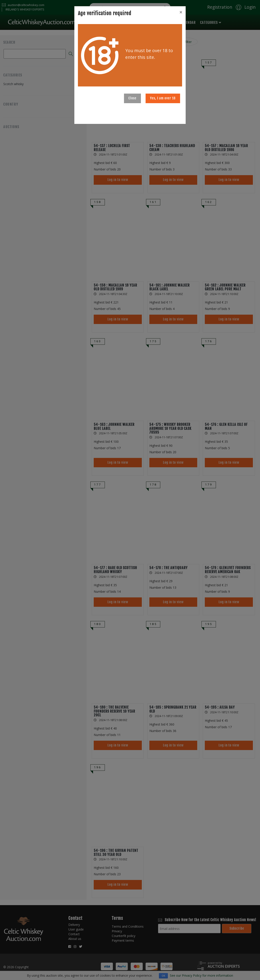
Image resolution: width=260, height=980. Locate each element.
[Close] (181, 12)
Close (132, 98)
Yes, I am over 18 (163, 98)
